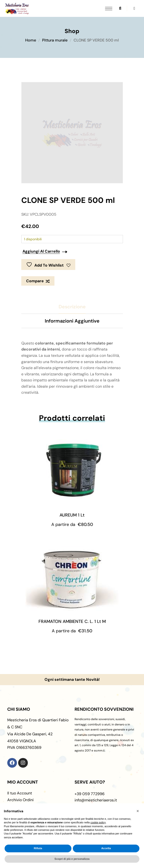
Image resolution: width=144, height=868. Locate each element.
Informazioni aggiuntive (72, 321)
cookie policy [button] (98, 822)
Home (31, 40)
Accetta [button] (106, 848)
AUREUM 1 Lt (72, 515)
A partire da (72, 524)
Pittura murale (55, 40)
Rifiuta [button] (38, 848)
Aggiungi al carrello (41, 251)
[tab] (72, 307)
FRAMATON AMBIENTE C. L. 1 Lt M (72, 621)
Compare (35, 281)
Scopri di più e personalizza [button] (72, 859)
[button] (138, 811)
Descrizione (72, 307)
